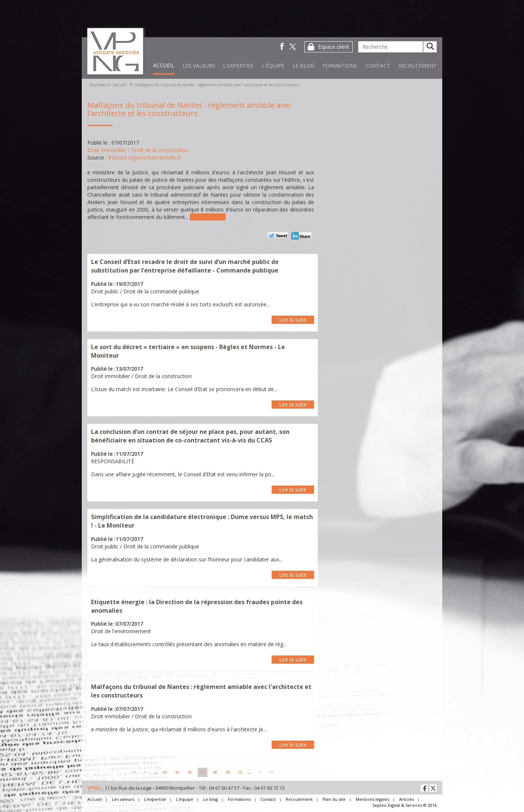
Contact (378, 66)
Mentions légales (372, 799)
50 (240, 772)
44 (165, 772)
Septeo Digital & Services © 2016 (405, 805)
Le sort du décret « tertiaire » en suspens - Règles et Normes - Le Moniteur (188, 351)
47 (203, 772)
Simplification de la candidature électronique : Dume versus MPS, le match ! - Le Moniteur (202, 521)
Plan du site (334, 799)
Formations (340, 66)
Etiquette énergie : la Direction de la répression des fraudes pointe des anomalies (197, 606)
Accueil (164, 65)
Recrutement (418, 66)
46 (190, 772)
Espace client (334, 47)
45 (177, 772)
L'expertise (238, 66)
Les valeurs (199, 66)
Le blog (303, 66)
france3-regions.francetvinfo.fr (145, 157)
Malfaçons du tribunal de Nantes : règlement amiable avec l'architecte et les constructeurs (217, 85)
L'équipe (273, 66)
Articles (407, 799)
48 (215, 772)
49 (228, 772)
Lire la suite (212, 217)
